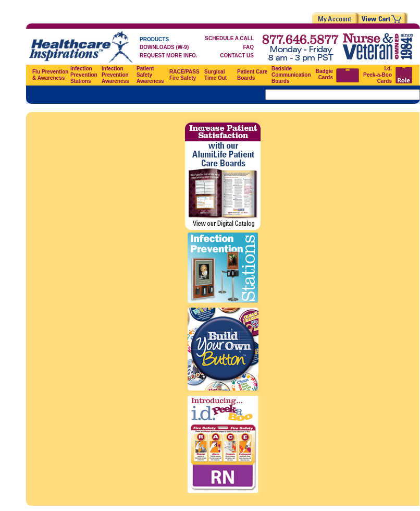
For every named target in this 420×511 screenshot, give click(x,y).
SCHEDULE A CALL (229, 38)
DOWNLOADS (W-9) (164, 47)
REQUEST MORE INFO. (169, 56)
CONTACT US (237, 56)
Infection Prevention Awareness (115, 75)
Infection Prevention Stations (84, 75)
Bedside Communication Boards (291, 75)
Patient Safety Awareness (150, 75)
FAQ (248, 47)
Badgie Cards (324, 74)
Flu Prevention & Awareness (50, 75)
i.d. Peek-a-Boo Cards (378, 75)
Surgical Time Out (215, 75)
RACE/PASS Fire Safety (184, 75)
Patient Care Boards (252, 75)
